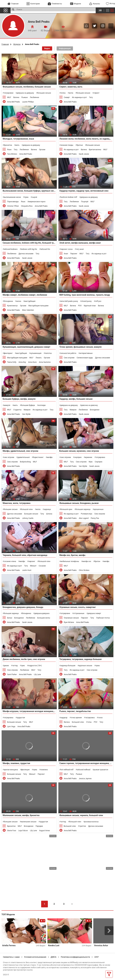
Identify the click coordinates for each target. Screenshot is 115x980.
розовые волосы (92, 822)
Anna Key (22, 362)
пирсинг (32, 561)
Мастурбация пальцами (38, 306)
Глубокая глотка (103, 618)
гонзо (100, 718)
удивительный (23, 457)
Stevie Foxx (12, 831)
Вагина (16, 97)
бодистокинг (38, 457)
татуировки (8, 93)
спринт (96, 93)
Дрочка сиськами (26, 254)
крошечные (99, 509)
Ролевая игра (86, 514)
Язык (9, 150)
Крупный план (90, 306)
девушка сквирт (94, 613)
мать (17, 145)
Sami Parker (12, 674)
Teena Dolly (12, 362)
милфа (50, 457)
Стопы (89, 722)
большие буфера (28, 405)
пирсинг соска (66, 249)
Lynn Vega (11, 727)
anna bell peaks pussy (69, 301)
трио (23, 666)
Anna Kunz (32, 362)
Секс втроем (69, 358)
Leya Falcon (23, 831)
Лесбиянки (34, 97)
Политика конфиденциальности (75, 957)
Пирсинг (74, 254)
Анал (66, 254)
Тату (91, 97)
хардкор (64, 718)
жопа (71, 93)
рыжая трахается (101, 770)
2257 (97, 957)
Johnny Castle (28, 518)
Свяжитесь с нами (11, 957)
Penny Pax (95, 518)
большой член (27, 509)
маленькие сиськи (29, 822)
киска (19, 301)
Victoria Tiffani (13, 206)
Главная (5, 44)
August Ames (45, 831)
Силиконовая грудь (85, 358)
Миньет (33, 566)
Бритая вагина (95, 150)
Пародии (39, 826)
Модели (17, 44)
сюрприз (78, 457)
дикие (6, 666)
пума (26, 197)
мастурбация (30, 301)
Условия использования (35, 957)
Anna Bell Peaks (14, 102)
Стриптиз (82, 826)
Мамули (27, 410)
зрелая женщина (11, 770)
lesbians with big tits (29, 249)
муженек (89, 457)
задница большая (68, 666)
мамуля (7, 405)
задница (47, 509)
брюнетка (8, 145)
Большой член (78, 722)
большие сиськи (44, 93)
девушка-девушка (42, 613)
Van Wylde (26, 414)
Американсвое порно (36, 202)
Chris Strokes (84, 570)
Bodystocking (25, 462)
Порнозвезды (13, 202)
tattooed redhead (84, 770)
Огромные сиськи (71, 618)
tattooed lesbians (11, 249)
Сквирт (67, 97)
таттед (15, 666)
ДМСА (53, 957)
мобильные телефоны (70, 561)
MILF (9, 97)
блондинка (8, 301)
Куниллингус (12, 306)
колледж (42, 405)
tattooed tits (45, 249)
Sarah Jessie (84, 154)
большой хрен (66, 509)
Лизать (39, 358)
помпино (44, 770)
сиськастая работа (68, 353)
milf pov (98, 301)
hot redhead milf (67, 770)
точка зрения (76, 718)
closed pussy (86, 301)
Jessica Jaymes (85, 779)
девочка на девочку (89, 405)
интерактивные (86, 353)
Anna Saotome (45, 362)
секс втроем (9, 457)
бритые (80, 145)
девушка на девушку (25, 93)
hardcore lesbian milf (69, 197)
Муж (91, 462)
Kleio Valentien (28, 310)
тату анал (80, 249)
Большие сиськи (31, 514)
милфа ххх (87, 561)
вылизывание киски (12, 197)
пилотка (48, 353)
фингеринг (8, 353)
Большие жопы (44, 618)
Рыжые (25, 97)
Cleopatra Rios (27, 206)
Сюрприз (98, 462)
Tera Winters (12, 154)
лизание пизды (67, 145)
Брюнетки (11, 826)
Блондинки (95, 410)
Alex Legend (84, 518)
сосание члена (10, 561)
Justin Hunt (27, 570)
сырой (34, 197)
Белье (10, 618)
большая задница (83, 509)
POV (80, 306)
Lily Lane (37, 674)
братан (97, 561)
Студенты (17, 410)
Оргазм (42, 150)
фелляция (25, 770)
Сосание (42, 566)
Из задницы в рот (79, 97)
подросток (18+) (35, 666)
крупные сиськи (85, 666)
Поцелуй (85, 202)
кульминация (36, 353)
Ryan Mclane (69, 622)
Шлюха (49, 514)
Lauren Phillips (28, 102)
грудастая (21, 718)
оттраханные (79, 613)
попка (63, 93)
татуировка (100, 457)
